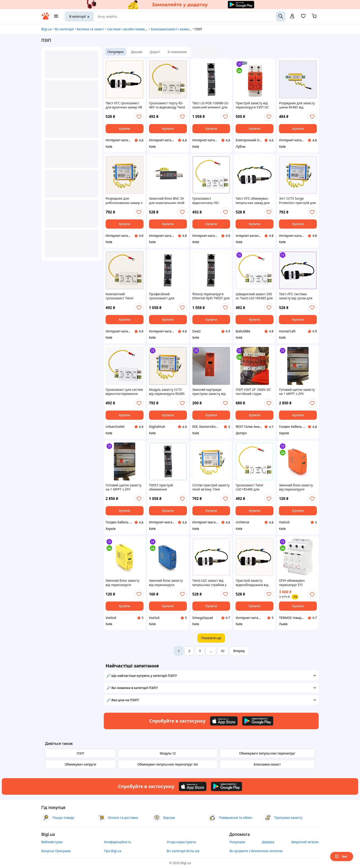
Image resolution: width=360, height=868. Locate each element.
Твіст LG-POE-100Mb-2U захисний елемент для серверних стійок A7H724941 (210, 105)
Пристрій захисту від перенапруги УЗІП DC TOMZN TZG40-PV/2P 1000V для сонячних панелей (252, 105)
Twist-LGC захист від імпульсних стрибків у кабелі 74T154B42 (210, 583)
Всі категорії (64, 29)
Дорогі (155, 52)
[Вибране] (303, 18)
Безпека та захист (90, 29)
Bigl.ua (46, 29)
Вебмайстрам (52, 842)
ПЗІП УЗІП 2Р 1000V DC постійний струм (253, 392)
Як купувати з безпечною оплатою (256, 851)
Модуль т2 (168, 753)
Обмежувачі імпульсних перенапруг (267, 753)
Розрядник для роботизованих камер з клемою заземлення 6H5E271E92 (124, 201)
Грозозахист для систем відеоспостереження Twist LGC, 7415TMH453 (124, 392)
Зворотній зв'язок (305, 842)
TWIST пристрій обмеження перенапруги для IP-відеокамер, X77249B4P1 (165, 487)
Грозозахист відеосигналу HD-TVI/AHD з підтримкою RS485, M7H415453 (210, 201)
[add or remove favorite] (139, 117)
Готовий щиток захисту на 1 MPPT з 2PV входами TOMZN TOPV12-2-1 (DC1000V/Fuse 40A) (297, 392)
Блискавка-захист (267, 764)
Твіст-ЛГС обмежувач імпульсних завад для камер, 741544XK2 (253, 201)
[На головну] (45, 18)
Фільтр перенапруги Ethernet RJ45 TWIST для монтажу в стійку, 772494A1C (211, 296)
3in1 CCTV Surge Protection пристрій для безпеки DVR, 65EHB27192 (297, 201)
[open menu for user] (292, 17)
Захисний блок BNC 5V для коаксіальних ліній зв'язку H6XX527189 (167, 201)
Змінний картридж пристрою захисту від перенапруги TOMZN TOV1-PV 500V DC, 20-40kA (209, 392)
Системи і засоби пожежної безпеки (135, 29)
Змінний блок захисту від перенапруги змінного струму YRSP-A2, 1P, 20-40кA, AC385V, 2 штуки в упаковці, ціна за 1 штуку (298, 487)
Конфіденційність (118, 842)
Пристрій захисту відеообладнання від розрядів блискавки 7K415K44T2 (252, 583)
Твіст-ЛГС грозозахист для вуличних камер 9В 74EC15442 (124, 105)
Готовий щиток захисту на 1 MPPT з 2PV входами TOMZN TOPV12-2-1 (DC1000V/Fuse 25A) (124, 487)
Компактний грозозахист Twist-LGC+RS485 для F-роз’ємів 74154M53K (121, 296)
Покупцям (237, 842)
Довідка (268, 842)
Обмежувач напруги (80, 764)
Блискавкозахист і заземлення (174, 29)
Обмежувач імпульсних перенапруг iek (168, 764)
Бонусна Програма (56, 851)
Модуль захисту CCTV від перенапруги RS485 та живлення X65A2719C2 (167, 392)
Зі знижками (177, 52)
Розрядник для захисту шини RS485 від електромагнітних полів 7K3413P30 (298, 105)
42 (223, 651)
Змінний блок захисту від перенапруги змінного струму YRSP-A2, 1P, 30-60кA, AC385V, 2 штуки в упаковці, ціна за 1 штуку (168, 583)
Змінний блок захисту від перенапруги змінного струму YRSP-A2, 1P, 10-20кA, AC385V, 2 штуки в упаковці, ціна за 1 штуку (124, 583)
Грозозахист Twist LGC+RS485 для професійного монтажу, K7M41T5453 (254, 487)
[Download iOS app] (224, 721)
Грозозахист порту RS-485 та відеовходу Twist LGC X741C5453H (167, 105)
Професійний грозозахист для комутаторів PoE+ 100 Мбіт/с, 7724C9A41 (166, 296)
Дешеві (137, 52)
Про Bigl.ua (113, 851)
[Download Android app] (258, 721)
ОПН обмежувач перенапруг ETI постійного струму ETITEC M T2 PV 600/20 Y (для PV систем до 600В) (298, 583)
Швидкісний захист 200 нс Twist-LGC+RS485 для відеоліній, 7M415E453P (254, 296)
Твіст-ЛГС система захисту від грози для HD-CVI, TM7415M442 (296, 296)
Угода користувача (181, 842)
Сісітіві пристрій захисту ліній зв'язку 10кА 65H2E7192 (211, 487)
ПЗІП (80, 753)
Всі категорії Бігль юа (183, 851)
